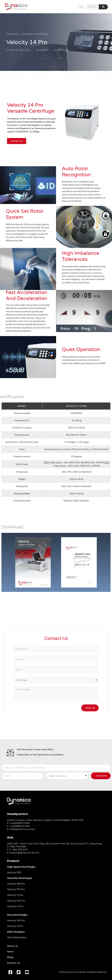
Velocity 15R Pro (16, 920)
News (10, 952)
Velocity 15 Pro (15, 926)
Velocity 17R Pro (16, 889)
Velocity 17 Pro (15, 895)
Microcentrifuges (17, 915)
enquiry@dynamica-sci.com (24, 853)
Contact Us (14, 963)
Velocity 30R (14, 872)
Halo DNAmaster (17, 937)
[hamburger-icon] (81, 7)
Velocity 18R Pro (16, 884)
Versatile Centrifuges (20, 878)
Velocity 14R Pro (16, 901)
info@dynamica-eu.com (22, 829)
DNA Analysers (16, 932)
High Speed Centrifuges (21, 867)
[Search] (103, 7)
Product (13, 861)
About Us (13, 946)
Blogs (10, 957)
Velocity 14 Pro (15, 906)
